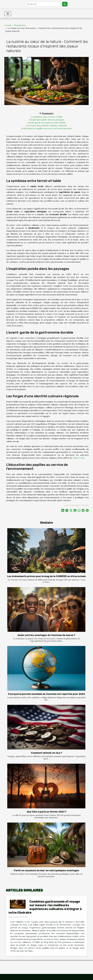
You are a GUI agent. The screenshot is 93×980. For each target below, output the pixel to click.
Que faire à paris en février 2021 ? (47, 812)
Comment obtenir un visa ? (47, 753)
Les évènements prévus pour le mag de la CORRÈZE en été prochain (46, 576)
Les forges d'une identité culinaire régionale (47, 125)
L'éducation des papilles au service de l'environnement (46, 128)
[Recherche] (44, 4)
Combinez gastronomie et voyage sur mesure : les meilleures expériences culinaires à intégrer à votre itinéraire (45, 907)
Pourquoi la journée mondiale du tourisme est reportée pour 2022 (47, 694)
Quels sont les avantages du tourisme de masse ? (46, 635)
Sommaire (48, 113)
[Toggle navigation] (8, 14)
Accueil (8, 25)
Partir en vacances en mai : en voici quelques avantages (47, 870)
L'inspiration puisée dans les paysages (47, 120)
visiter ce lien (78, 458)
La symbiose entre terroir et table (47, 117)
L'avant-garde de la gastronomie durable (46, 123)
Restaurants (20, 25)
